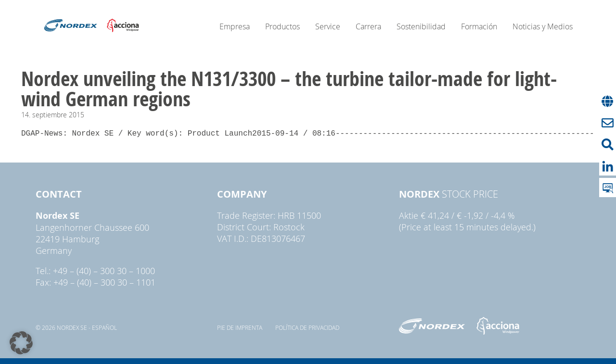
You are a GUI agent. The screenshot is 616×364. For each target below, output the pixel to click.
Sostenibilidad (421, 26)
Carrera (368, 26)
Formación (479, 26)
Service (328, 26)
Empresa (235, 26)
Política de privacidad (307, 327)
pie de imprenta (240, 327)
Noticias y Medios (543, 26)
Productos (282, 26)
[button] (21, 343)
